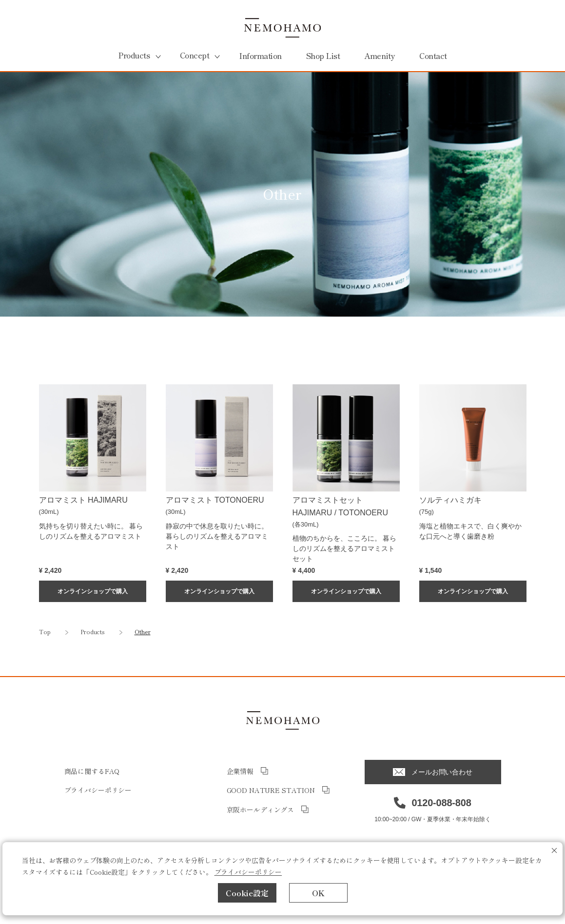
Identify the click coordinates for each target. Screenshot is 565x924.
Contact (433, 56)
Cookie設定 (247, 893)
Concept (195, 55)
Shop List (323, 56)
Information (260, 56)
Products (93, 632)
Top (45, 632)
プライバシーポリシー (248, 872)
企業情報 (240, 771)
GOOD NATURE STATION (271, 790)
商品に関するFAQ (92, 771)
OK (318, 893)
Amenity (380, 56)
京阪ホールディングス (261, 810)
